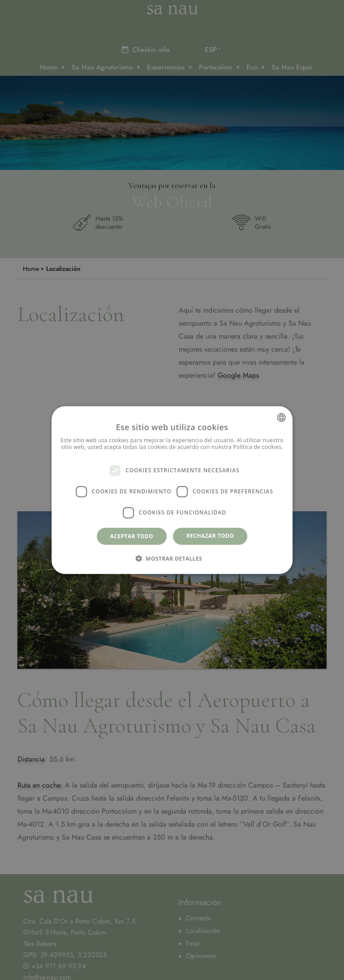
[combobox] (281, 417)
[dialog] (172, 490)
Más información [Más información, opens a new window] (172, 454)
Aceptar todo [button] (132, 536)
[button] (172, 558)
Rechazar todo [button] (210, 535)
